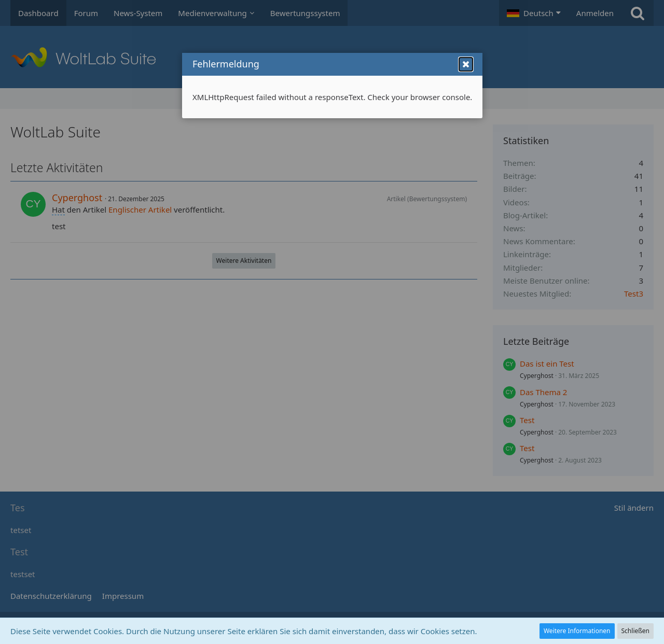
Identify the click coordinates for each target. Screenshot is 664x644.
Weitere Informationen (577, 631)
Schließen (635, 631)
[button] (466, 76)
